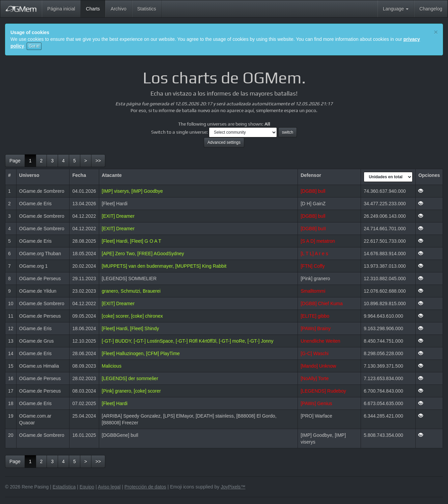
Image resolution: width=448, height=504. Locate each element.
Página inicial (61, 9)
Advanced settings (224, 142)
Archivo (119, 9)
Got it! (34, 46)
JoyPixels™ (233, 487)
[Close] (436, 32)
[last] (98, 161)
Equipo (87, 487)
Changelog (431, 9)
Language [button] (396, 9)
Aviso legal (109, 487)
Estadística (64, 487)
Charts (96, 8)
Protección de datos (145, 487)
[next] (86, 161)
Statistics (147, 9)
